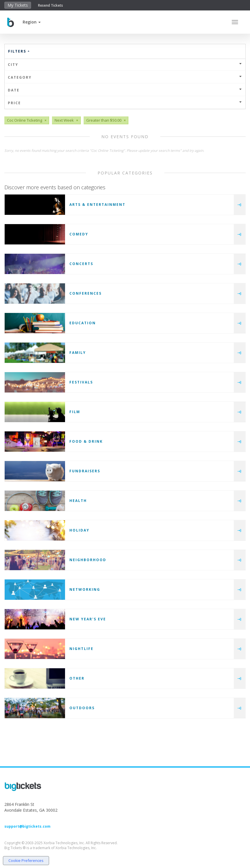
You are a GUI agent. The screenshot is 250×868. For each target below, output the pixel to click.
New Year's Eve (88, 619)
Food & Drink (86, 441)
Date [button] (125, 90)
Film (75, 412)
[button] (32, 22)
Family (78, 353)
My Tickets (18, 5)
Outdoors (82, 708)
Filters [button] (19, 51)
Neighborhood (88, 560)
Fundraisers (85, 471)
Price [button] (125, 103)
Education (83, 323)
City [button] (125, 65)
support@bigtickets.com (27, 826)
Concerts (81, 264)
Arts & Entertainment (97, 205)
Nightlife (81, 649)
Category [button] (125, 77)
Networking (85, 589)
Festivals (81, 382)
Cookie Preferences (26, 860)
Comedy (79, 234)
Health (78, 501)
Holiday (79, 530)
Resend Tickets (51, 5)
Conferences (86, 293)
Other (77, 678)
